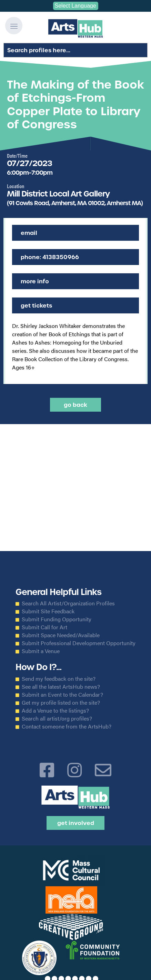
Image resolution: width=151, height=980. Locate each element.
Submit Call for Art (44, 627)
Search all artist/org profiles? (57, 718)
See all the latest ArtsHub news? (61, 687)
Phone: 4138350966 (50, 257)
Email (29, 233)
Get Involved (76, 823)
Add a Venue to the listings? (55, 711)
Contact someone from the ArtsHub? (67, 726)
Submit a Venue (41, 651)
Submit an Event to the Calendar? (62, 695)
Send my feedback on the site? (59, 679)
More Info (35, 281)
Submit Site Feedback (48, 611)
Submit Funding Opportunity (57, 619)
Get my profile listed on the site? (61, 703)
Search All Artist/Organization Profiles (68, 603)
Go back (75, 405)
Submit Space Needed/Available (61, 635)
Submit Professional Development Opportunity (79, 643)
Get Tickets (36, 305)
